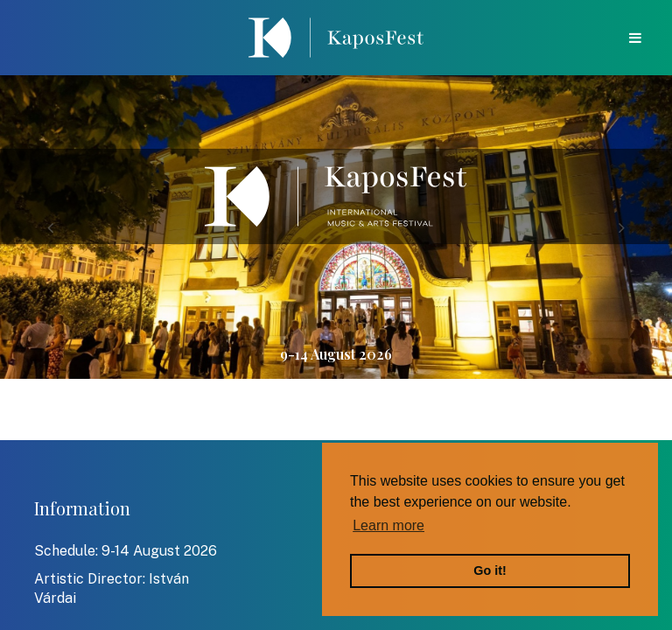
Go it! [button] (490, 570)
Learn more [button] (388, 525)
